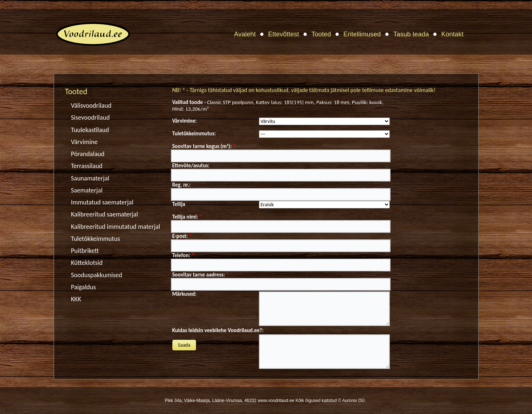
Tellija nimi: (187, 217)
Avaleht (245, 34)
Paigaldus (83, 287)
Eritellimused (362, 34)
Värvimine (84, 142)
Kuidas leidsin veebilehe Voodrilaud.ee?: (218, 330)
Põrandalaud (88, 154)
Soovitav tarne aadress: (201, 275)
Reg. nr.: (182, 185)
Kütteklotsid (87, 263)
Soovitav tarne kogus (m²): (204, 146)
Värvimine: (185, 121)
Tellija (179, 204)
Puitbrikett (85, 251)
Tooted (321, 34)
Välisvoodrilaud (91, 106)
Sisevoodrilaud (90, 118)
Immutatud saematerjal (102, 202)
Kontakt (452, 34)
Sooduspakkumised (97, 275)
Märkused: (185, 294)
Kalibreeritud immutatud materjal (115, 227)
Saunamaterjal (90, 178)
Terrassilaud (87, 166)
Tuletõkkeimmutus (95, 239)
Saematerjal (87, 190)
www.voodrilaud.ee (276, 401)
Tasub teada (411, 34)
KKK (76, 299)
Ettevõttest (283, 34)
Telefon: (183, 255)
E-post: (182, 236)
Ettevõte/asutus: (191, 166)
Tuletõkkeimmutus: (194, 134)
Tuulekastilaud (90, 130)
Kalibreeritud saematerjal (104, 214)
